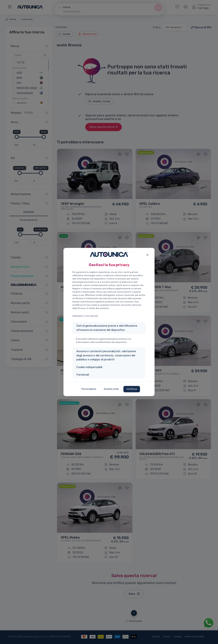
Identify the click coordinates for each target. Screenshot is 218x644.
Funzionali (83, 375)
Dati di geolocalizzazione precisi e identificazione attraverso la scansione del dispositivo (107, 328)
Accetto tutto (111, 389)
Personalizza (89, 389)
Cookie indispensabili (89, 367)
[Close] (147, 254)
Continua (132, 389)
